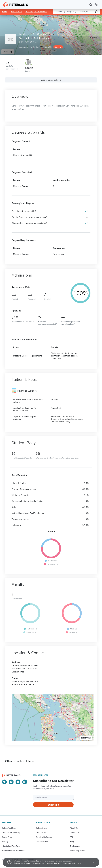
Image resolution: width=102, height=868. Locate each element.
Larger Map (8, 52)
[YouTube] (18, 782)
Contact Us (75, 833)
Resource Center (43, 842)
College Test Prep (9, 828)
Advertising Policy (77, 851)
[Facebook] (11, 782)
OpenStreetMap (84, 17)
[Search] (91, 5)
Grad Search (41, 833)
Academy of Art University (37, 12)
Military (5, 842)
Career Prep (7, 837)
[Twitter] (4, 782)
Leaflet (70, 17)
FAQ (72, 837)
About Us (74, 828)
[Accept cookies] (92, 862)
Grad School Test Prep (11, 833)
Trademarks (75, 846)
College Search (42, 828)
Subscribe (53, 805)
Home (5, 12)
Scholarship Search (44, 837)
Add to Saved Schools (51, 80)
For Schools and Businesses (13, 851)
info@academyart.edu (28, 681)
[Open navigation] (96, 5)
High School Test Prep (11, 846)
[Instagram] (25, 782)
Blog (72, 842)
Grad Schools (16, 12)
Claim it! (58, 47)
